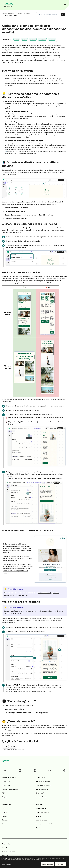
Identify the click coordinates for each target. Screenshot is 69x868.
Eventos (5, 812)
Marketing (11, 13)
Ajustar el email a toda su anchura (17, 208)
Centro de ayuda (41, 808)
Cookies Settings (6, 864)
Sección (27, 713)
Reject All (61, 864)
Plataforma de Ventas (42, 789)
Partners (5, 816)
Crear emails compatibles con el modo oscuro (19, 705)
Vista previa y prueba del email (15, 709)
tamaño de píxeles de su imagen (53, 116)
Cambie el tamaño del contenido (15, 124)
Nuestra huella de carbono (10, 789)
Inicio (4, 13)
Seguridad (5, 797)
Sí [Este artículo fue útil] (7, 746)
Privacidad (5, 848)
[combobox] (51, 15)
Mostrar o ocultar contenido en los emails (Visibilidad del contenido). (16, 571)
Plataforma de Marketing (43, 781)
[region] (34, 862)
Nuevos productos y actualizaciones (46, 824)
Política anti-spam (7, 844)
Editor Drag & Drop (11, 16)
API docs (38, 816)
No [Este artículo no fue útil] (14, 746)
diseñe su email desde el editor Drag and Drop (22, 170)
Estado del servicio (41, 820)
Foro (4, 824)
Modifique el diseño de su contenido (17, 104)
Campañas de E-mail (23, 13)
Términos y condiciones (9, 852)
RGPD (4, 793)
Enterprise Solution (41, 797)
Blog (4, 808)
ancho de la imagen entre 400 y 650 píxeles (38, 692)
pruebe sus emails (52, 133)
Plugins (38, 828)
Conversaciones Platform (43, 785)
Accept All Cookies (48, 864)
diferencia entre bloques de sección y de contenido (40, 75)
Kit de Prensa (6, 785)
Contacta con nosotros (42, 812)
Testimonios (6, 820)
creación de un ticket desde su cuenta (14, 728)
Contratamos (6, 781)
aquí (9, 730)
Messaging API (40, 793)
